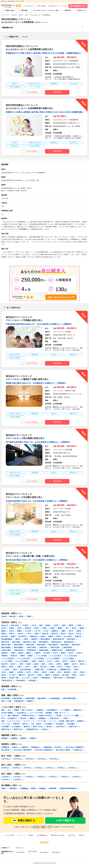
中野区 (44, 628)
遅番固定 (23, 738)
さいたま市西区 (41, 656)
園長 (3, 710)
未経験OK (80, 721)
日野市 (37, 634)
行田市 (57, 661)
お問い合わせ (30, 6)
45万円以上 (17, 768)
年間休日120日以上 (45, 716)
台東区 (64, 625)
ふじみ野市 (5, 670)
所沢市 (65, 661)
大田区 (19, 628)
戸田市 (51, 664)
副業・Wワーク (60, 713)
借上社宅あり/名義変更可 (75, 747)
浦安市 (48, 675)
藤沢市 (29, 653)
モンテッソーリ (29, 721)
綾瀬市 (30, 656)
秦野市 (63, 653)
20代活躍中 (49, 724)
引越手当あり (73, 727)
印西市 (74, 675)
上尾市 (21, 664)
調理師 (34, 788)
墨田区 (71, 625)
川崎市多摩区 (6, 650)
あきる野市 (68, 636)
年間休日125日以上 (29, 716)
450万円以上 (6, 759)
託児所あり (59, 747)
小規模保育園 (30, 698)
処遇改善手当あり (33, 729)
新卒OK (25, 724)
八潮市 (35, 667)
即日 (3, 718)
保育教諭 (42, 788)
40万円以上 (28, 768)
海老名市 (14, 656)
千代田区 (25, 625)
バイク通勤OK (65, 710)
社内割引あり (78, 750)
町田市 (12, 634)
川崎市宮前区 (19, 650)
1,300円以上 (76, 777)
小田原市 (37, 653)
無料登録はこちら (79, 6)
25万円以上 (61, 768)
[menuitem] (9, 11)
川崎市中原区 (55, 647)
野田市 (37, 672)
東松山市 (81, 661)
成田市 (44, 672)
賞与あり (50, 727)
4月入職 (58, 716)
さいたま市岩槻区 (22, 661)
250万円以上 (54, 759)
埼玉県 (21, 617)
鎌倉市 (21, 653)
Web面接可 (17, 727)
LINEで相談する (65, 820)
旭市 (59, 672)
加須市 (73, 661)
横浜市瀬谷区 (53, 645)
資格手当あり (19, 729)
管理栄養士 (13, 788)
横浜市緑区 (41, 645)
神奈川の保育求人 (33, 852)
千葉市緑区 (32, 681)
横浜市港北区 (69, 642)
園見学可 (27, 727)
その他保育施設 (54, 698)
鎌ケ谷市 (31, 675)
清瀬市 (13, 636)
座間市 (23, 656)
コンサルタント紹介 (52, 10)
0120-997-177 (43, 827)
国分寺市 (55, 634)
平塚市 (13, 653)
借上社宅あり (6, 750)
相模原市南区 (71, 650)
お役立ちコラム (80, 10)
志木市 (74, 664)
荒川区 (74, 628)
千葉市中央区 (58, 678)
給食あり (15, 747)
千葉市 (76, 670)
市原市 (82, 672)
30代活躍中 (60, 724)
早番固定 (33, 738)
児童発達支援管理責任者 (68, 788)
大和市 (79, 653)
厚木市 (71, 653)
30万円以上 (50, 768)
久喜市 (19, 667)
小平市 (29, 634)
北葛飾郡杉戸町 (65, 670)
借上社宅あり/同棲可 (63, 750)
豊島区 (60, 628)
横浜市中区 (5, 642)
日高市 (68, 667)
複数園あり (43, 718)
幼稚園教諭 (24, 788)
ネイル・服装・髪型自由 (10, 716)
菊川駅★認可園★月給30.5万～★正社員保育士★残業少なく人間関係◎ (37, 560)
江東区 (79, 625)
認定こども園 (6, 701)
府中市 (71, 631)
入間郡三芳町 (39, 670)
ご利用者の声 (66, 10)
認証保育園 (41, 698)
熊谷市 (41, 661)
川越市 (34, 661)
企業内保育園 (17, 698)
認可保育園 (5, 198)
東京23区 (5, 625)
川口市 (49, 661)
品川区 (4, 628)
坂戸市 (60, 667)
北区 (67, 628)
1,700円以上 (29, 777)
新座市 (4, 667)
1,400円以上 (65, 777)
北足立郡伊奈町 (26, 670)
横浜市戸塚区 (6, 645)
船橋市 (12, 672)
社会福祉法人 (12, 718)
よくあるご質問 (9, 835)
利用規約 (31, 835)
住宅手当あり (61, 727)
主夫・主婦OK (36, 724)
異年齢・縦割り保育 (67, 721)
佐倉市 (52, 672)
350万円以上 (30, 759)
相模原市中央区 (57, 650)
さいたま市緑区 (7, 661)
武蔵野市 (55, 631)
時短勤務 (14, 738)
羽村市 (59, 636)
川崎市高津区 (67, 647)
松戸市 (29, 672)
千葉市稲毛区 (20, 681)
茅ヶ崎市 (47, 653)
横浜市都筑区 (19, 647)
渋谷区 (37, 628)
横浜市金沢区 (56, 642)
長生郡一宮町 (14, 678)
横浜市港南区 (19, 645)
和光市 (82, 664)
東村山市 (45, 634)
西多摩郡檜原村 (7, 639)
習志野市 (67, 672)
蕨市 (44, 664)
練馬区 (4, 631)
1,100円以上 (17, 780)
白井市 (82, 675)
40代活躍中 (71, 724)
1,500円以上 (53, 777)
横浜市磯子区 (44, 642)
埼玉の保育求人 (44, 852)
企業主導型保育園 (69, 698)
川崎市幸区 (43, 647)
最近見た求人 (54, 6)
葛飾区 (19, 631)
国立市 (63, 634)
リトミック (53, 721)
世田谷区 (28, 628)
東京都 (4, 617)
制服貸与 (25, 747)
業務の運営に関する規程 (57, 835)
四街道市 (56, 675)
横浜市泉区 (76, 645)
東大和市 (4, 636)
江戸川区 (28, 631)
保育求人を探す (9, 10)
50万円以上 (5, 768)
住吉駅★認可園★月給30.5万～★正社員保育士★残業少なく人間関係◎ (37, 501)
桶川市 (12, 667)
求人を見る (57, 92)
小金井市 (20, 634)
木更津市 (20, 672)
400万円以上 (18, 759)
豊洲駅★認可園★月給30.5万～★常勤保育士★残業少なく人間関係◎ (36, 383)
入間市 (58, 664)
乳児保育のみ (22, 713)
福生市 (71, 634)
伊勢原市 (4, 656)
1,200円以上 (6, 780)
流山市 (4, 675)
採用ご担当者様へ (42, 6)
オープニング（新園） (72, 716)
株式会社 (23, 718)
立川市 (46, 631)
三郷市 (52, 667)
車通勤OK (40, 710)
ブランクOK (6, 724)
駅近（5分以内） (28, 710)
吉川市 (76, 667)
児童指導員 (52, 788)
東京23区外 (15, 625)
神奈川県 (12, 617)
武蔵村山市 (34, 636)
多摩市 (43, 636)
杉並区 (52, 628)
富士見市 (44, 667)
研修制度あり (36, 747)
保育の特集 (23, 10)
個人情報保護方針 (42, 835)
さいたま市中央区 (23, 659)
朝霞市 (66, 664)
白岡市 (15, 670)
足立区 (12, 631)
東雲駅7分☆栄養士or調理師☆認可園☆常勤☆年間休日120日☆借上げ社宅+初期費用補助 (44, 112)
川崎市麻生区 (31, 650)
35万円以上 (39, 768)
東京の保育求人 (21, 852)
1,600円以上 (41, 777)
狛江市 (79, 634)
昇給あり (45, 729)
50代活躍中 (5, 727)
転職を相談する (24, 821)
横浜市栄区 (65, 645)
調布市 (4, 634)
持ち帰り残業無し (8, 713)
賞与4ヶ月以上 (38, 727)
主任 (9, 710)
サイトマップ (21, 835)
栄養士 (4, 788)
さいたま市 (26, 678)
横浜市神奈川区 (59, 639)
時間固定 (4, 738)
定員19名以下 (55, 718)
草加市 (29, 664)
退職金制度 (48, 747)
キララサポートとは (37, 10)
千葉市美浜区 (45, 678)
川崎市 (26, 639)
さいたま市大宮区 (70, 656)
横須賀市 (4, 653)
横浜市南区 (16, 642)
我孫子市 (22, 675)
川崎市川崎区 (31, 647)
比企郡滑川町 (52, 670)
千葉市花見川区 (7, 681)
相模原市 (34, 639)
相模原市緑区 (44, 650)
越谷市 (37, 664)
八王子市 (37, 631)
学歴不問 (16, 724)
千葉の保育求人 (56, 852)
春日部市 (4, 664)
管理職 (16, 710)
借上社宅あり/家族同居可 (44, 750)
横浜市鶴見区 (45, 639)
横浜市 (18, 639)
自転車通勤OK (52, 710)
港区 (41, 625)
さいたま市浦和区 (53, 659)
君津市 (40, 675)
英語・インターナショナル (11, 721)
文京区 (56, 625)
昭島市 (79, 631)
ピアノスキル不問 (36, 713)
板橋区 (82, 628)
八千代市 (12, 675)
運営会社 (81, 835)
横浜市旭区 (30, 645)
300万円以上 (42, 759)
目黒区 (12, 628)
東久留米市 (23, 636)
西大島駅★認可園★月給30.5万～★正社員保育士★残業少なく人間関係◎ (38, 442)
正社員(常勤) (12, 689)
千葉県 (29, 617)
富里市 (4, 678)
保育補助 (49, 713)
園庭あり (33, 718)
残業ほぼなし (78, 710)
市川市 (4, 672)
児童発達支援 (19, 701)
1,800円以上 (17, 777)
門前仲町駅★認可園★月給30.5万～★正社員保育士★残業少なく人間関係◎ (39, 324)
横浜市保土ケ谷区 (30, 642)
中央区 (34, 625)
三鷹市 (63, 631)
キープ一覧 (64, 6)
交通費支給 (5, 747)
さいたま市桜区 (38, 659)
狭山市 (13, 664)
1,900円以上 (6, 777)
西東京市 (78, 636)
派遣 (3, 689)
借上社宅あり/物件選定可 (23, 750)
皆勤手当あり (6, 729)
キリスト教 (42, 721)
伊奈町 (35, 678)
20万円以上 (72, 768)
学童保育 (30, 701)
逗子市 (55, 653)
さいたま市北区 (55, 656)
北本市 (27, 667)
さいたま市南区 (68, 659)
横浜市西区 (71, 639)
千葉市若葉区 (70, 678)
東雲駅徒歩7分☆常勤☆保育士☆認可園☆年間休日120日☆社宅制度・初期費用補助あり (44, 53)
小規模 (65, 718)
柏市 (75, 672)
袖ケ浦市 (66, 675)
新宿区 (48, 625)
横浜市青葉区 (6, 647)
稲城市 (51, 636)
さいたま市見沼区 (8, 659)
